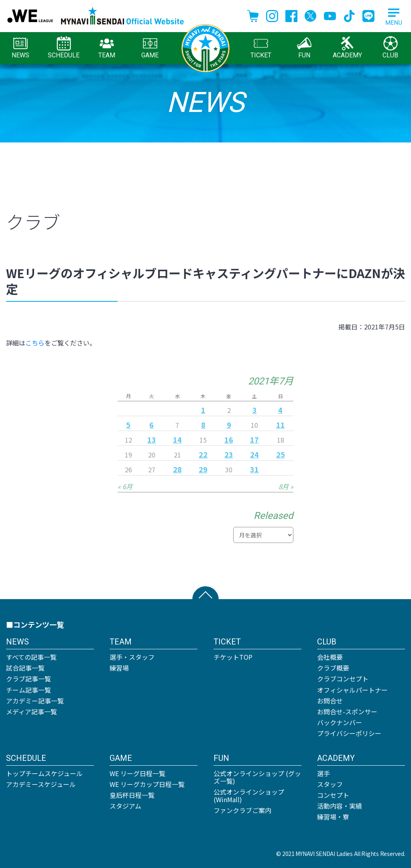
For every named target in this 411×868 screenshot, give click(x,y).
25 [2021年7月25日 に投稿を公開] (281, 454)
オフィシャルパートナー (352, 690)
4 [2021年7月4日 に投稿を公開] (280, 410)
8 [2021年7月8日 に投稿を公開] (203, 425)
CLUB (390, 48)
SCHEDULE (64, 48)
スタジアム (125, 806)
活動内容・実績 (340, 806)
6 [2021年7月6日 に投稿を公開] (152, 425)
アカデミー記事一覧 (35, 701)
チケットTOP (233, 657)
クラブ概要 (333, 668)
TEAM (107, 48)
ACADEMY (347, 48)
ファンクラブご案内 (242, 810)
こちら (35, 343)
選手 (324, 773)
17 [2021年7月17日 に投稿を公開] (254, 439)
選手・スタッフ (132, 657)
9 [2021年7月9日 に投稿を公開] (229, 425)
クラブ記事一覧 (28, 679)
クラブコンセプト (343, 679)
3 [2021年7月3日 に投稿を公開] (255, 410)
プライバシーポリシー (349, 733)
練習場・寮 (333, 817)
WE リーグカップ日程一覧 (147, 784)
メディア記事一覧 (32, 711)
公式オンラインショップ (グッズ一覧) (257, 777)
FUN (304, 48)
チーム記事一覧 (28, 690)
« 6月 (125, 486)
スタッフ (330, 784)
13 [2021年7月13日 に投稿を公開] (152, 439)
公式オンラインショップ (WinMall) (249, 796)
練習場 (119, 668)
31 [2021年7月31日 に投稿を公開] (254, 469)
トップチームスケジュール (44, 773)
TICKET (261, 48)
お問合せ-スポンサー (347, 711)
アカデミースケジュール (41, 784)
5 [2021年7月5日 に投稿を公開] (128, 425)
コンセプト (333, 795)
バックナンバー (340, 722)
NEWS (20, 48)
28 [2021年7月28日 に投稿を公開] (177, 469)
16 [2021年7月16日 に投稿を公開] (229, 439)
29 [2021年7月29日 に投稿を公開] (203, 469)
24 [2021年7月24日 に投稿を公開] (254, 454)
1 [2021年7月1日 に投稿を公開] (203, 410)
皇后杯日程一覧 (132, 795)
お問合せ (330, 701)
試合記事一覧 (25, 668)
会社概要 (330, 657)
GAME (150, 48)
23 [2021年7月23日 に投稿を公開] (229, 454)
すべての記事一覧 (31, 657)
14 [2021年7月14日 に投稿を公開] (177, 439)
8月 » (286, 486)
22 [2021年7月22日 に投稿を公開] (203, 454)
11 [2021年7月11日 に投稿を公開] (281, 425)
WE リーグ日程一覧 (137, 773)
